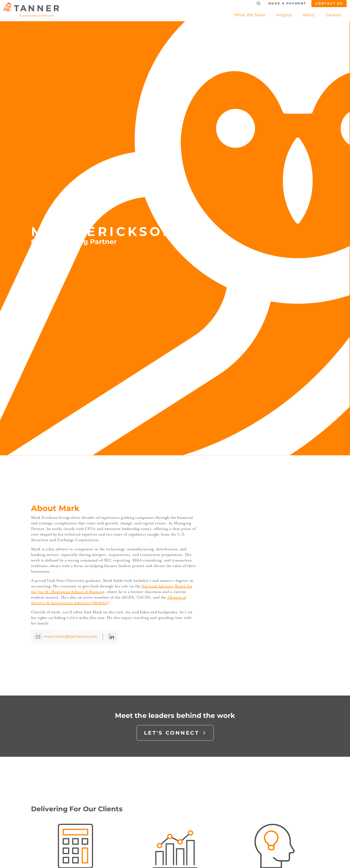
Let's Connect (175, 733)
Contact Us (329, 3)
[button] (284, 15)
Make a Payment (287, 3)
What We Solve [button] (250, 15)
